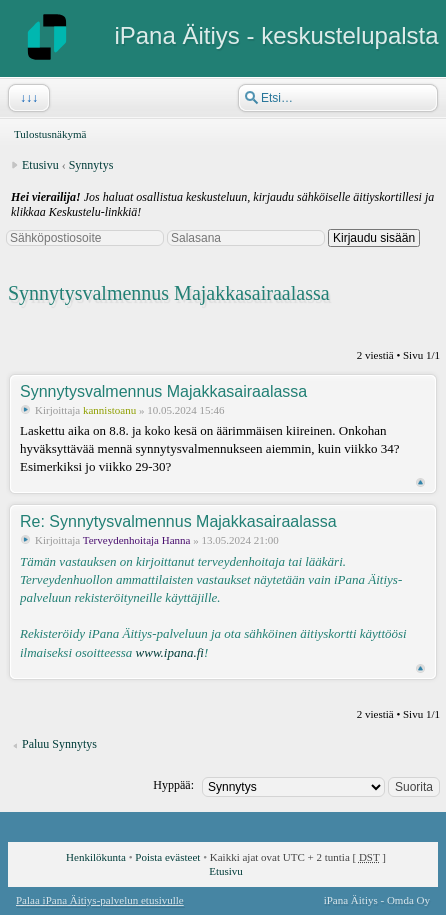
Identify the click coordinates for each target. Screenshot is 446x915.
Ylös (420, 482)
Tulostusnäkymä (50, 134)
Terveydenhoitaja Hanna (137, 540)
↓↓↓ (27, 98)
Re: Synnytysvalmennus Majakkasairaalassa (178, 521)
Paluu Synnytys (59, 744)
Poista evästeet (167, 857)
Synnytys (91, 165)
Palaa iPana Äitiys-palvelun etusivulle (100, 900)
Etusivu (40, 165)
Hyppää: (173, 785)
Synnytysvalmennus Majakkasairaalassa (169, 293)
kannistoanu (109, 410)
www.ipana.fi (170, 652)
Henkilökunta (96, 857)
